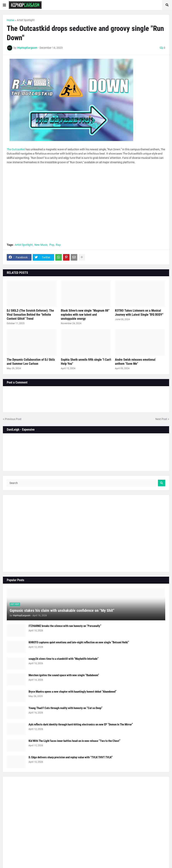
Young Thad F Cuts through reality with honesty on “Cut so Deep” (66, 708)
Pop (52, 245)
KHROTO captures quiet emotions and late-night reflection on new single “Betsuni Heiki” (79, 642)
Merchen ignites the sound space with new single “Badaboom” (64, 675)
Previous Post (13, 419)
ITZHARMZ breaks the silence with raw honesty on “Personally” (65, 626)
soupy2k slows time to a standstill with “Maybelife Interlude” (64, 659)
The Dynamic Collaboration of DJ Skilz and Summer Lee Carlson (31, 362)
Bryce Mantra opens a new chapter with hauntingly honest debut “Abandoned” (73, 692)
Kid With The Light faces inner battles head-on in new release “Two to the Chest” (75, 741)
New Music (41, 245)
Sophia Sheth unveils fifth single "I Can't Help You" (86, 362)
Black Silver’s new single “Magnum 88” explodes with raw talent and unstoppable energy (85, 315)
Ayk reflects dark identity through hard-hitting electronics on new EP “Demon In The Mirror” (81, 724)
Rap (58, 245)
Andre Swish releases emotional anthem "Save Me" (135, 362)
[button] (4, 5)
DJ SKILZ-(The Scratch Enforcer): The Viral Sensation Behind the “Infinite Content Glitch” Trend (30, 315)
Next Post (161, 419)
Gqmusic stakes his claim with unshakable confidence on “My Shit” (62, 610)
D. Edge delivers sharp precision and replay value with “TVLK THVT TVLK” (71, 757)
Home (10, 20)
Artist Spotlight (26, 20)
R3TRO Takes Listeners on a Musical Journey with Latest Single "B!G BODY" (139, 313)
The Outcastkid (16, 149)
